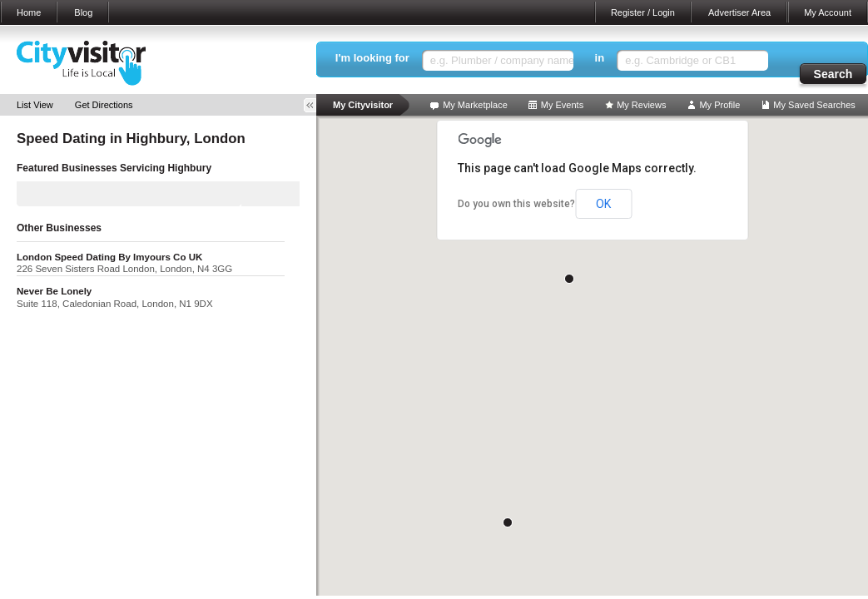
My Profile (719, 105)
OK (603, 204)
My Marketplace (475, 105)
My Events (562, 105)
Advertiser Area (739, 12)
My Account (828, 12)
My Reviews (641, 105)
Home (29, 12)
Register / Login (643, 12)
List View (35, 105)
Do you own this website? (516, 204)
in (600, 58)
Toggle (315, 105)
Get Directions (104, 105)
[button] (569, 279)
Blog (83, 12)
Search (833, 74)
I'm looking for (372, 58)
